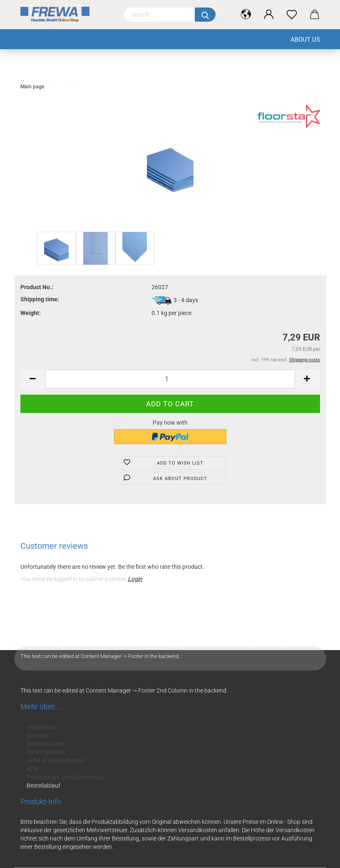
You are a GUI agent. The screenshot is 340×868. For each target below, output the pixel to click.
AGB (32, 769)
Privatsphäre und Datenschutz (66, 777)
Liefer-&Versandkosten (56, 760)
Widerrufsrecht (46, 744)
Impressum (41, 727)
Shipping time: (40, 299)
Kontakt (37, 735)
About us (305, 40)
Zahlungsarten (46, 752)
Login (135, 579)
